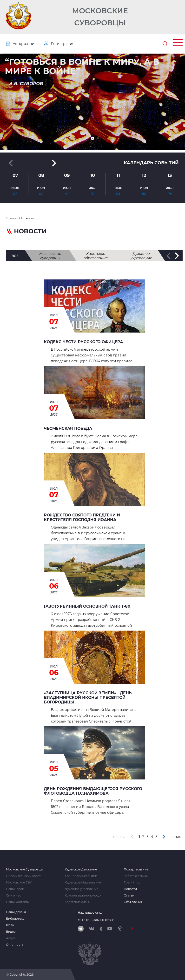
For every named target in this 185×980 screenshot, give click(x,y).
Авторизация (25, 44)
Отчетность (15, 945)
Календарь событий (151, 163)
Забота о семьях (136, 876)
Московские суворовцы (50, 256)
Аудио (11, 938)
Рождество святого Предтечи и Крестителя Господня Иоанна (82, 517)
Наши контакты (18, 902)
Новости (130, 889)
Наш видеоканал (91, 913)
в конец (174, 837)
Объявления (133, 902)
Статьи (129, 896)
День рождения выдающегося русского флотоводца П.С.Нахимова (93, 791)
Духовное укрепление (141, 256)
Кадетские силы (77, 902)
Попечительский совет (23, 876)
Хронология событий (81, 876)
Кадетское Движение (81, 869)
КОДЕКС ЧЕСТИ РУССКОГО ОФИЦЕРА (83, 342)
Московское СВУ (19, 883)
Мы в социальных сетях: (96, 920)
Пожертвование (136, 869)
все (15, 256)
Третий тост (133, 883)
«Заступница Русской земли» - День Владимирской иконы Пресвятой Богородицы (88, 698)
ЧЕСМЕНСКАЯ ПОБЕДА (68, 428)
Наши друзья (16, 912)
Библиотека (15, 919)
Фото (10, 925)
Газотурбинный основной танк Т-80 (87, 606)
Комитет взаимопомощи (83, 896)
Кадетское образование (96, 256)
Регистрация (63, 44)
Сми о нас (13, 896)
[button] (92, 138)
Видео (11, 932)
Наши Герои (15, 889)
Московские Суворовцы (100, 17)
